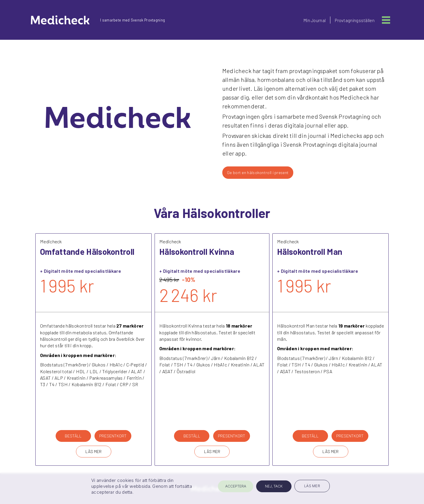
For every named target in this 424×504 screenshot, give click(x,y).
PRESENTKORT (113, 436)
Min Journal (315, 20)
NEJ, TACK (274, 486)
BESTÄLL (73, 436)
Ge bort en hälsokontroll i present (258, 172)
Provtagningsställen (355, 20)
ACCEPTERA (236, 486)
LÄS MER (93, 451)
